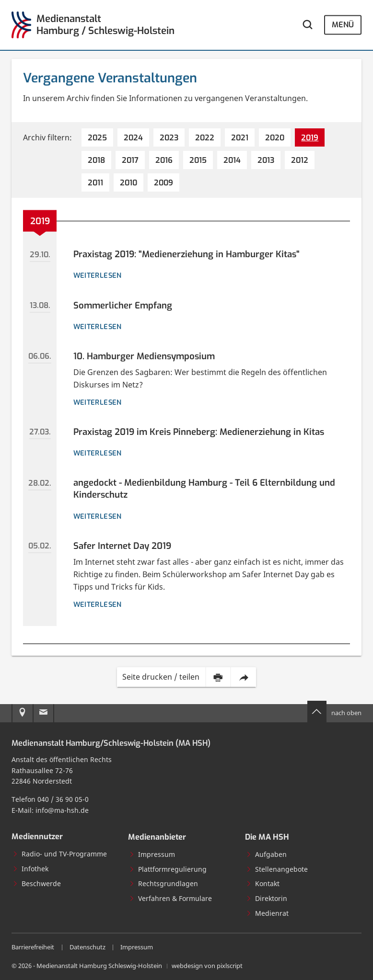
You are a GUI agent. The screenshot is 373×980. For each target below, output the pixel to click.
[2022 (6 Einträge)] (205, 137)
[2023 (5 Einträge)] (169, 137)
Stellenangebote (277, 869)
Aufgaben (266, 854)
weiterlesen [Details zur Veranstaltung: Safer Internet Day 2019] (98, 604)
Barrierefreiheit (33, 947)
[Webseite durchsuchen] (308, 25)
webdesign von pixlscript (207, 966)
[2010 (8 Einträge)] (128, 182)
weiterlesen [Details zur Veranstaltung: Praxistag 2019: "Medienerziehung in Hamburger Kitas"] (98, 275)
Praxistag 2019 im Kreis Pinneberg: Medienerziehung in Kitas (199, 432)
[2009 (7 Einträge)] (163, 182)
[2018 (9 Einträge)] (96, 160)
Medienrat (267, 913)
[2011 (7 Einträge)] (95, 182)
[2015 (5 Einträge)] (198, 160)
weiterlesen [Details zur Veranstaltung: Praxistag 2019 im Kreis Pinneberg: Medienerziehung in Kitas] (98, 453)
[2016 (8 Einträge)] (164, 160)
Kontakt (263, 883)
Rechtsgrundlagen (163, 883)
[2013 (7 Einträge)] (266, 160)
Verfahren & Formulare (170, 898)
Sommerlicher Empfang (123, 305)
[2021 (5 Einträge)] (240, 137)
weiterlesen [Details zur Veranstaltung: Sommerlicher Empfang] (98, 327)
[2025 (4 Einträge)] (97, 137)
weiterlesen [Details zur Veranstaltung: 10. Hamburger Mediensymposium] (98, 402)
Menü (343, 25)
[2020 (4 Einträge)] (275, 137)
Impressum (152, 854)
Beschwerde (37, 883)
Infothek (30, 869)
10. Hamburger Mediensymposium (144, 356)
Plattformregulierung (168, 869)
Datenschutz (87, 947)
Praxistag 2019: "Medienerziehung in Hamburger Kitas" (186, 254)
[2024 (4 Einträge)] (133, 137)
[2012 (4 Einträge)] (300, 160)
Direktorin (267, 898)
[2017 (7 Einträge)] (130, 160)
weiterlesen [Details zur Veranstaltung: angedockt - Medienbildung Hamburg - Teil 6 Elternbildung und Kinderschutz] (98, 516)
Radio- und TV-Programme (60, 854)
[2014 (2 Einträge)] (232, 160)
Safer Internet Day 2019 (122, 546)
